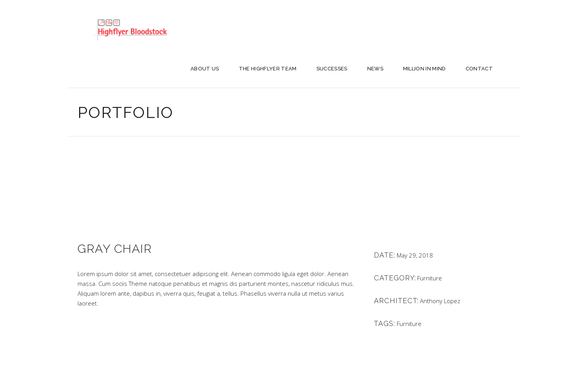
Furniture (430, 278)
